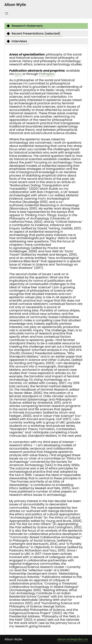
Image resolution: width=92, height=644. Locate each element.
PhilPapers (47, 74)
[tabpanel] (46, 341)
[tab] (25, 26)
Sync (19, 74)
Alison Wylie (15, 5)
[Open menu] (7, 13)
